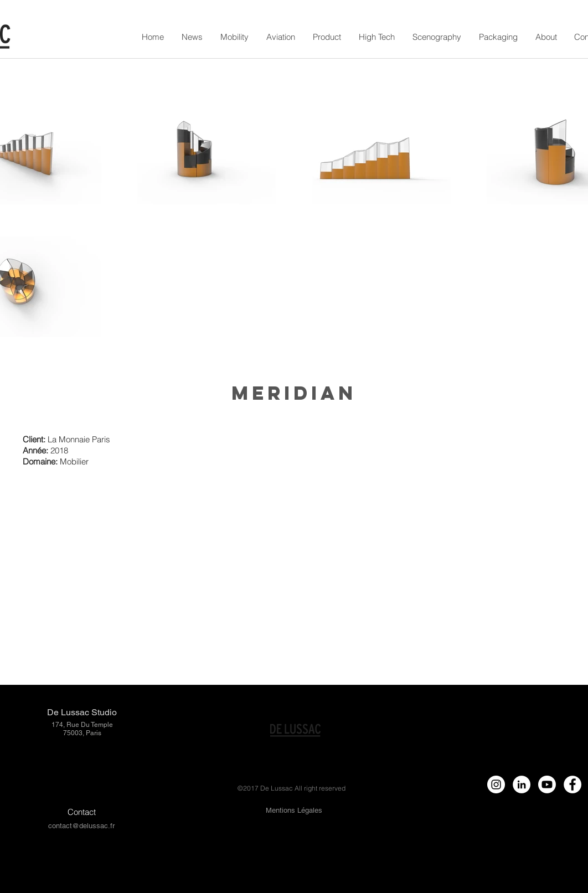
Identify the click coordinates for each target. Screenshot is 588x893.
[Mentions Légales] (294, 811)
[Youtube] (547, 784)
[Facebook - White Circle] (572, 784)
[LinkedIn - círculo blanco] (522, 784)
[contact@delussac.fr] (81, 826)
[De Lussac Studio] (82, 713)
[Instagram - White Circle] (496, 784)
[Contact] (82, 812)
